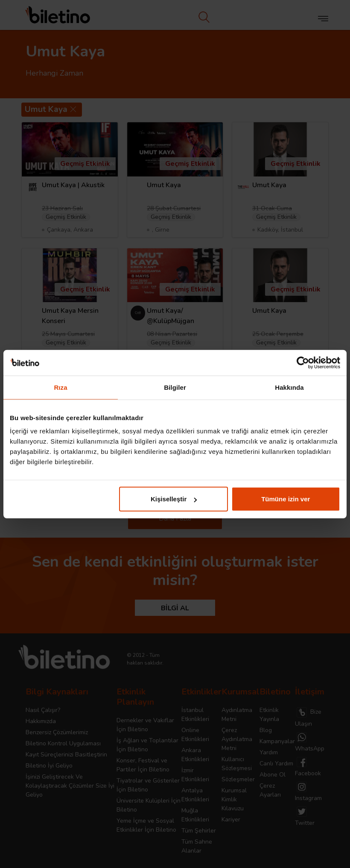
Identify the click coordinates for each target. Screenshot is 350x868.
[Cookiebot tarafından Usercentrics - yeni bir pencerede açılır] (303, 362)
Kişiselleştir (174, 499)
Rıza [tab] (60, 387)
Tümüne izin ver (286, 499)
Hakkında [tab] (289, 387)
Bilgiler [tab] (175, 387)
